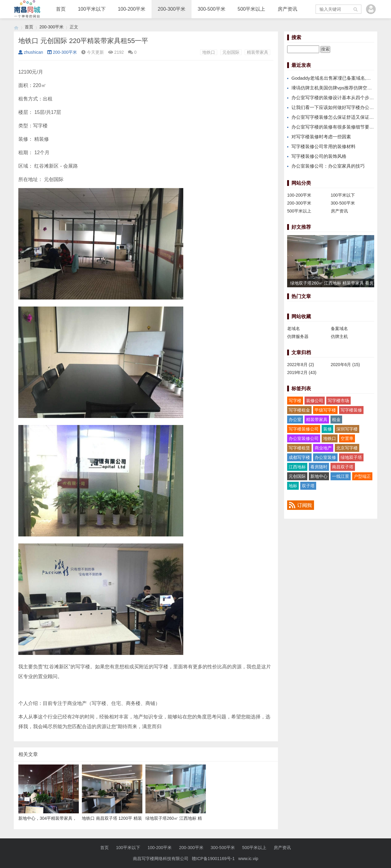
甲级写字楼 (325, 410)
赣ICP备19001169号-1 (213, 859)
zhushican (31, 52)
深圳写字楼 (347, 429)
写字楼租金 (299, 410)
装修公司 (315, 401)
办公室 (295, 419)
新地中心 (319, 476)
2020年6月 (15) (345, 365)
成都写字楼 (299, 457)
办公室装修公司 (304, 438)
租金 (336, 419)
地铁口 (209, 52)
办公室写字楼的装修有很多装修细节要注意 (335, 127)
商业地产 (323, 448)
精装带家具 (258, 52)
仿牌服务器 (298, 336)
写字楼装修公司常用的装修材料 (323, 146)
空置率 (347, 438)
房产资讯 (287, 9)
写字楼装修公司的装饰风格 (319, 156)
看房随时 (319, 467)
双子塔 (308, 486)
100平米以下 (92, 9)
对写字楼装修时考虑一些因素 (321, 137)
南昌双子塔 (343, 467)
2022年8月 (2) (301, 365)
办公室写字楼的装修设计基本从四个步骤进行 (337, 98)
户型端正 (362, 476)
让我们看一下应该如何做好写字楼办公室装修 (337, 107)
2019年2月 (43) (302, 372)
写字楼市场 (338, 401)
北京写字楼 (347, 448)
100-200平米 (132, 9)
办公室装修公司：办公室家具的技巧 (328, 166)
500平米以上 (252, 9)
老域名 (294, 329)
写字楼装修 (351, 410)
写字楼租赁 (299, 448)
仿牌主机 (339, 336)
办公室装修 (325, 457)
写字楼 (295, 401)
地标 (293, 486)
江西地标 (297, 467)
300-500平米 (212, 9)
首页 (61, 9)
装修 (327, 429)
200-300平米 (172, 9)
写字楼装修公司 (304, 429)
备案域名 (339, 329)
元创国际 (231, 52)
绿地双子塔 (351, 457)
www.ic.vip (248, 859)
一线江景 (341, 476)
